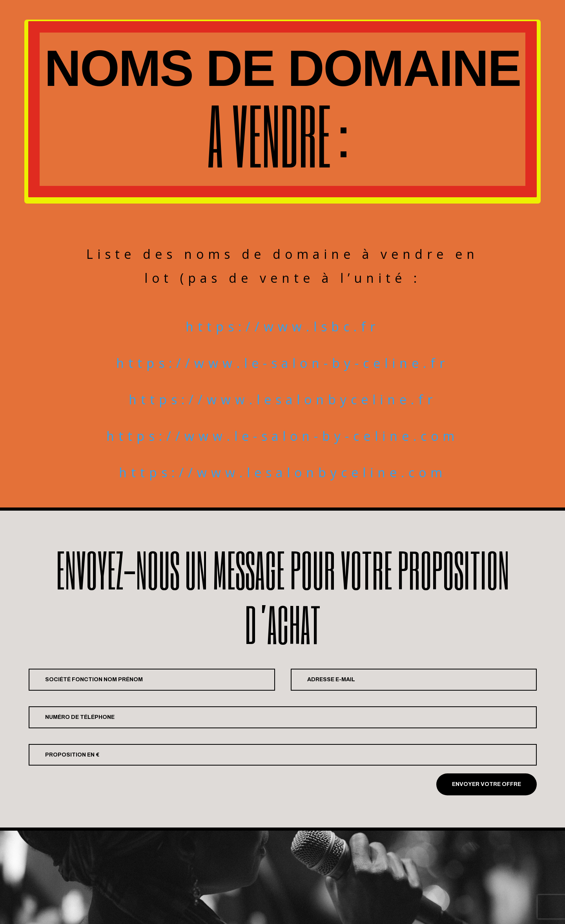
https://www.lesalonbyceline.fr (283, 399)
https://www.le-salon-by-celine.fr (282, 363)
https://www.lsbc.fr (282, 326)
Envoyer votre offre (487, 784)
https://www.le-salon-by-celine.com (282, 436)
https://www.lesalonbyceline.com (283, 472)
